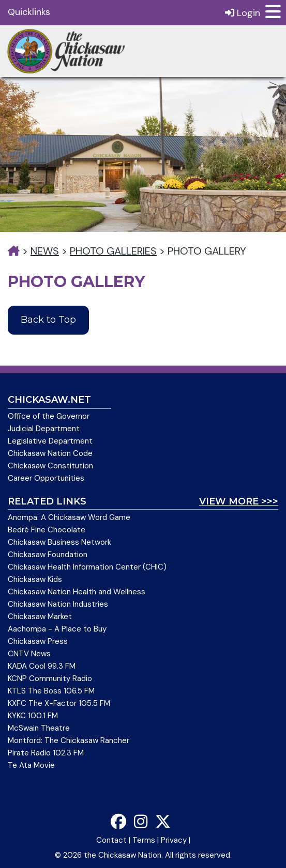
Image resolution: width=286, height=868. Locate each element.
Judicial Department (44, 429)
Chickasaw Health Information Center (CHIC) (87, 567)
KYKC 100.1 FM (33, 716)
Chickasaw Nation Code (50, 453)
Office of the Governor (49, 416)
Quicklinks (29, 12)
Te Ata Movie (31, 765)
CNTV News (29, 654)
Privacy (174, 840)
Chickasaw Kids (35, 579)
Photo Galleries (113, 251)
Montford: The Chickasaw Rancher (69, 740)
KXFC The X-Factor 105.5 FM (59, 703)
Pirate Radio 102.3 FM (46, 753)
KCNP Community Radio (50, 678)
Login (243, 13)
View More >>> (239, 501)
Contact (111, 840)
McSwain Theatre (39, 728)
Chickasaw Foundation (48, 555)
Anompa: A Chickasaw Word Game (69, 517)
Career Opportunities (46, 478)
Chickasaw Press (38, 641)
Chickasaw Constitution (50, 466)
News (45, 251)
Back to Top (48, 320)
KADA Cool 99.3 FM (42, 666)
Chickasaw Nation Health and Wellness (77, 592)
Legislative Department (50, 441)
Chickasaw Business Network (59, 542)
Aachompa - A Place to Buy (57, 629)
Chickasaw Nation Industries (58, 604)
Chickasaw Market (40, 617)
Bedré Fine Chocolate (47, 530)
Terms (144, 840)
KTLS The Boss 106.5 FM (51, 691)
